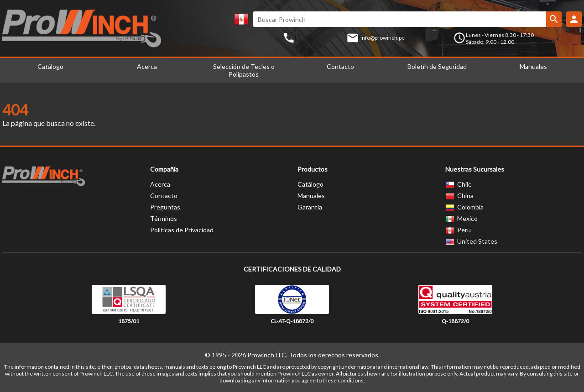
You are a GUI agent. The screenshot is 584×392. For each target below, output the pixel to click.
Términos (164, 218)
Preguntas (165, 207)
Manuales (533, 66)
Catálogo (50, 66)
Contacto (340, 66)
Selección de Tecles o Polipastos (244, 70)
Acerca (147, 66)
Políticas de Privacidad (182, 230)
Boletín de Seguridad (437, 66)
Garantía (310, 207)
